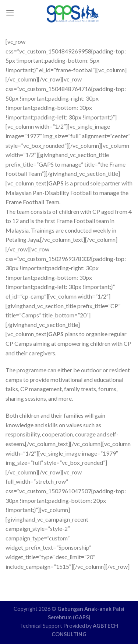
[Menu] (10, 13)
